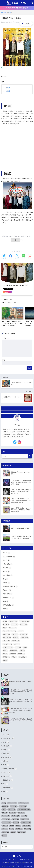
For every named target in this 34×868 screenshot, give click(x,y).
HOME (17, 856)
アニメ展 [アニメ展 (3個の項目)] (6, 624)
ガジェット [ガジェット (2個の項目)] (13, 628)
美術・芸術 (8, 594)
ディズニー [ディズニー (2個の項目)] (24, 634)
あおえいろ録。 (17, 3)
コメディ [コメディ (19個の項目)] (6, 634)
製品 (6, 601)
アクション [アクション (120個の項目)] (13, 621)
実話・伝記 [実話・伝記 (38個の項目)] (14, 651)
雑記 (6, 609)
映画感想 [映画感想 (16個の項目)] (21, 654)
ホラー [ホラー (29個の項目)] (17, 644)
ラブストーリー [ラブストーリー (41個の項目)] (8, 647)
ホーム (5, 859)
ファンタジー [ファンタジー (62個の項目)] (7, 644)
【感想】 (8, 91)
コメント (5, 338)
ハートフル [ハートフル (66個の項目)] (25, 638)
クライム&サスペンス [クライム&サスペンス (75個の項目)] (9, 631)
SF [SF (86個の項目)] (5, 621)
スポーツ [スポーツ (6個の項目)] (15, 634)
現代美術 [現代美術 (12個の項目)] (6, 657)
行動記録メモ (8, 598)
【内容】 (8, 88)
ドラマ (17, 302)
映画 (11, 299)
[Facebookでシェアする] (11, 257)
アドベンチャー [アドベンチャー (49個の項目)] (24, 621)
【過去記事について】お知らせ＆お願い (17, 8)
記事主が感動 (8, 605)
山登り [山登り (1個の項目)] (22, 651)
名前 (3, 360)
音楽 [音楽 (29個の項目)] (5, 660)
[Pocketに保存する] (30, 257)
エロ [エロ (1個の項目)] (5, 628)
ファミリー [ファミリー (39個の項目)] (16, 641)
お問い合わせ (13, 859)
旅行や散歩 (8, 575)
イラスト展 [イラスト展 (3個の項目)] (24, 624)
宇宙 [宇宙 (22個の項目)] (5, 651)
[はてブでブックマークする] (17, 257)
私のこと (7, 590)
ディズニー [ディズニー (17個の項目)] (7, 638)
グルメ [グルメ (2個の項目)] (21, 631)
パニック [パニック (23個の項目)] (6, 641)
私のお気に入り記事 (10, 587)
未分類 (6, 583)
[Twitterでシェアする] (4, 257)
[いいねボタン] (15, 240)
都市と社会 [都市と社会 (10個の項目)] (22, 657)
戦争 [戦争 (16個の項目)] (5, 654)
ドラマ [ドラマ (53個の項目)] (16, 638)
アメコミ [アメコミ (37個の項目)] (15, 624)
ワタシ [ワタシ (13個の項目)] (18, 647)
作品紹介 (7, 568)
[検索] (30, 456)
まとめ (6, 560)
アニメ (6, 553)
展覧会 (6, 572)
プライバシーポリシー (25, 859)
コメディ (10, 302)
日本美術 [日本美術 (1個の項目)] (13, 654)
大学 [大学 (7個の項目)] (25, 647)
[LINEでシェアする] (23, 257)
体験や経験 (8, 564)
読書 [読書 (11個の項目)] (14, 657)
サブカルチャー (9, 557)
